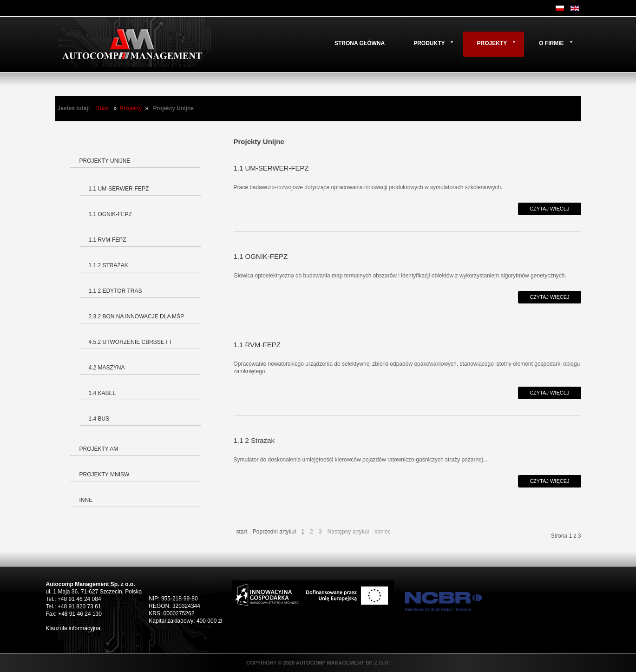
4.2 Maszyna (107, 368)
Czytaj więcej (549, 209)
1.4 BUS (99, 419)
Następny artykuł (348, 532)
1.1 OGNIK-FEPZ (110, 214)
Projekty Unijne (105, 161)
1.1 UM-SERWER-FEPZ (119, 189)
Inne (86, 500)
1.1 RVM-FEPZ (108, 240)
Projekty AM (99, 449)
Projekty (492, 43)
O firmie (551, 43)
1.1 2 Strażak (108, 265)
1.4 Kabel (102, 393)
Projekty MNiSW (105, 474)
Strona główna (360, 43)
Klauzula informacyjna (73, 628)
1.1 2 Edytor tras (115, 291)
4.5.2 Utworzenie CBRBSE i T (131, 342)
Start (102, 108)
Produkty (429, 43)
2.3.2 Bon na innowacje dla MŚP (137, 316)
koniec (383, 532)
